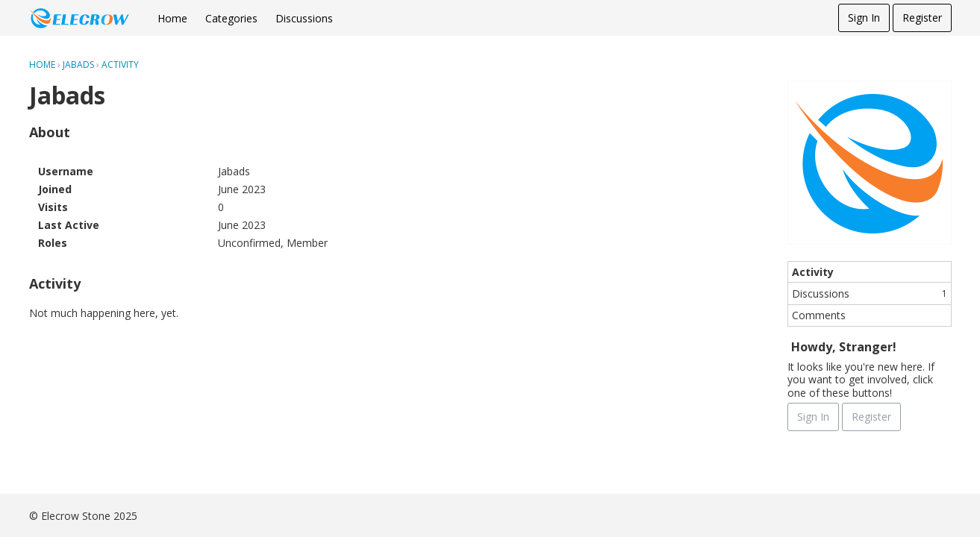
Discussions (304, 18)
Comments (819, 315)
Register (922, 18)
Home (172, 18)
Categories (231, 18)
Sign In (864, 18)
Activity (813, 272)
